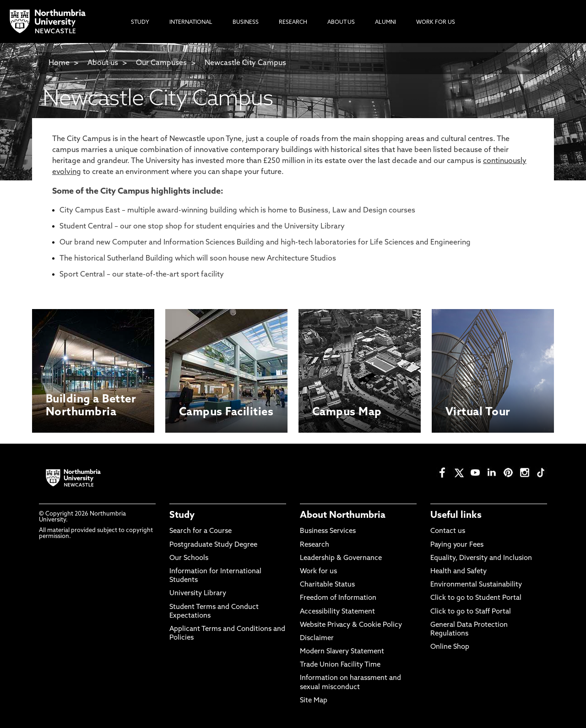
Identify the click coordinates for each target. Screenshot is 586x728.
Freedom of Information (338, 598)
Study (182, 516)
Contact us (448, 531)
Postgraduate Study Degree (213, 545)
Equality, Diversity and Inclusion (481, 558)
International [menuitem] (191, 22)
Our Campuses (161, 63)
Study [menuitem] (140, 22)
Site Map (314, 701)
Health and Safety (458, 572)
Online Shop (450, 647)
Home (59, 63)
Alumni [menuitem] (385, 22)
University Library (198, 594)
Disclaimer (317, 638)
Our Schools (189, 558)
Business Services (328, 531)
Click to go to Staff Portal (471, 612)
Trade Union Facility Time (340, 665)
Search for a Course (201, 531)
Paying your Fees (457, 545)
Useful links (456, 516)
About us (103, 63)
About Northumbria (343, 516)
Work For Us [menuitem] (436, 22)
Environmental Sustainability (476, 585)
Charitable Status (327, 585)
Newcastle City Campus (245, 63)
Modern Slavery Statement (342, 652)
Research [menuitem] (293, 22)
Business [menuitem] (246, 22)
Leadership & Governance (341, 558)
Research (315, 545)
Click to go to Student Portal (476, 598)
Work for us (318, 572)
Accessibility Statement (337, 612)
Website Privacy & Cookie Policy (351, 625)
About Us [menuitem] (341, 22)
